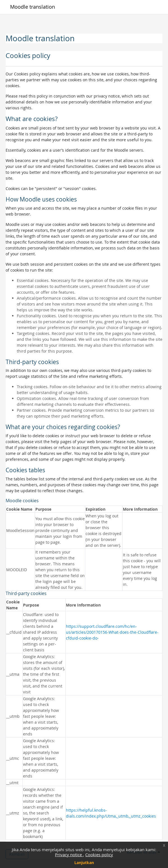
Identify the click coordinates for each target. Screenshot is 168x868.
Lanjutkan (84, 863)
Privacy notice (69, 855)
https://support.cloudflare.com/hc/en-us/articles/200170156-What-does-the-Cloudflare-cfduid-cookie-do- (112, 632)
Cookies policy (99, 855)
